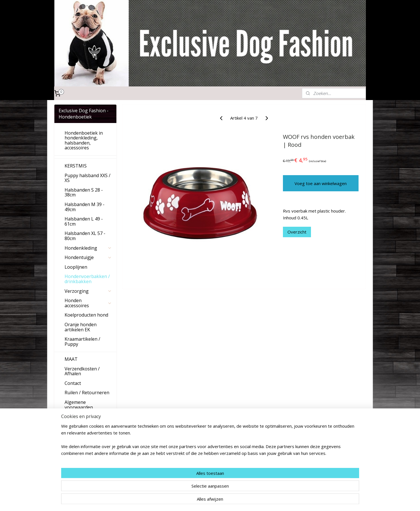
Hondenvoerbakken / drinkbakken (87, 279)
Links (70, 417)
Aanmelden (74, 476)
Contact (73, 383)
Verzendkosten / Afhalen (82, 371)
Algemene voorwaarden (79, 405)
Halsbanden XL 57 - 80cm (85, 236)
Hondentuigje (88, 257)
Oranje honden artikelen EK (81, 327)
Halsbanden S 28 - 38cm (84, 192)
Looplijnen (76, 267)
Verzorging (88, 291)
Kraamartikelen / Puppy (82, 342)
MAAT (71, 359)
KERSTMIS (76, 166)
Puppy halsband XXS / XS (88, 178)
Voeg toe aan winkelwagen (321, 183)
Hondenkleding (88, 248)
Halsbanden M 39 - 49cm (85, 207)
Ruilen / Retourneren (87, 393)
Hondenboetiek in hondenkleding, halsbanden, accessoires (84, 140)
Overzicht (297, 232)
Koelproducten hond (86, 315)
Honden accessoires (88, 303)
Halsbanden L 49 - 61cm (84, 221)
